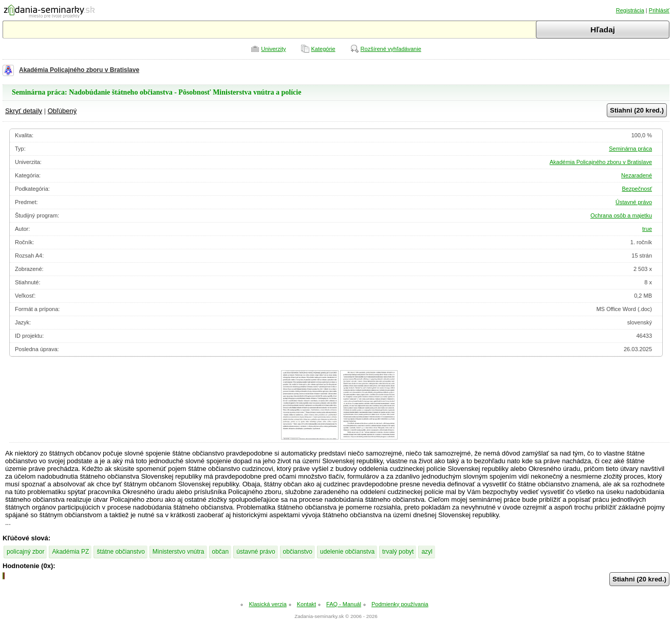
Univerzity (273, 49)
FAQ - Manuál (344, 604)
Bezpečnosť (637, 189)
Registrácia (630, 10)
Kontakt (306, 604)
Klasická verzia (267, 604)
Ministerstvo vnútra (179, 552)
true (647, 229)
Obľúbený (62, 111)
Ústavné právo (634, 202)
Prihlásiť (659, 10)
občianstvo (298, 552)
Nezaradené (637, 175)
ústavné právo (256, 552)
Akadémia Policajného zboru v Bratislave (79, 70)
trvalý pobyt (398, 552)
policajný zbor (25, 552)
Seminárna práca (630, 149)
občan (221, 552)
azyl (427, 552)
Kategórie (323, 49)
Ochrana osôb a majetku (621, 215)
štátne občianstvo (120, 552)
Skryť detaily (24, 111)
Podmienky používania (400, 604)
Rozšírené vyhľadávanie (391, 49)
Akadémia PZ (70, 552)
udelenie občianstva (347, 552)
